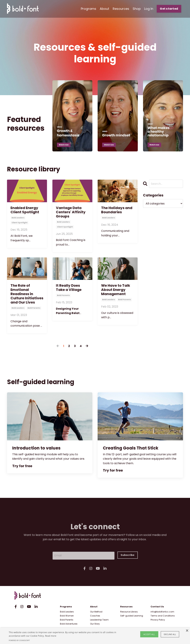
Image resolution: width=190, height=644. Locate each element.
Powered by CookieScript (19, 640)
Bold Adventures (69, 624)
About (104, 9)
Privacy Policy (158, 620)
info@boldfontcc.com (162, 612)
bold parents (34, 308)
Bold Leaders (67, 612)
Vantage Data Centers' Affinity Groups (71, 212)
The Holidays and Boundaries (117, 210)
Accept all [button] (149, 634)
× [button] (187, 631)
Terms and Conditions (163, 616)
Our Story (95, 624)
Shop (137, 9)
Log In (149, 9)
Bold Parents (67, 620)
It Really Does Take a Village (69, 288)
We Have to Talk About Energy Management (116, 290)
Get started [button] (169, 9)
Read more (51, 636)
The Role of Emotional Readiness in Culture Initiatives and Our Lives (27, 294)
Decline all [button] (170, 634)
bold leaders (18, 218)
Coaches (95, 616)
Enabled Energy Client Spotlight (25, 210)
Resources (121, 9)
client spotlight (20, 223)
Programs (89, 9)
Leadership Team (99, 620)
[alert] (95, 636)
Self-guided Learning (132, 616)
